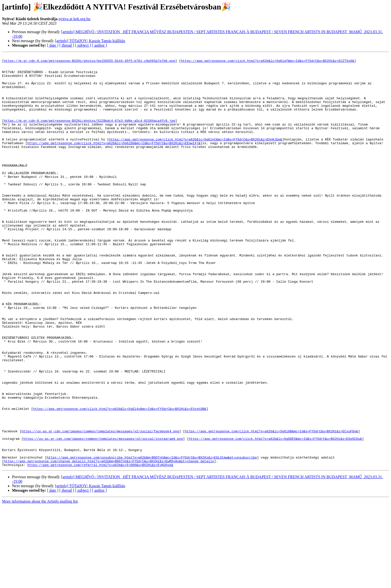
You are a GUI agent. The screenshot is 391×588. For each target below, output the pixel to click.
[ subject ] (83, 45)
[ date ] (53, 45)
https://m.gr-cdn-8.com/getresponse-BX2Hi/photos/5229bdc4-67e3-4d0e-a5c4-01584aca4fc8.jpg (90, 134)
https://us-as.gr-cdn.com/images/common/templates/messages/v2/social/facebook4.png (100, 507)
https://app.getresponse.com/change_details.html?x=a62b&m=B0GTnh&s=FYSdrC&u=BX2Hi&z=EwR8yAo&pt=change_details (109, 543)
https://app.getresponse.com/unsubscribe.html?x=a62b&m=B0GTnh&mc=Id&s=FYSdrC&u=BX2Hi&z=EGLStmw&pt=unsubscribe (152, 538)
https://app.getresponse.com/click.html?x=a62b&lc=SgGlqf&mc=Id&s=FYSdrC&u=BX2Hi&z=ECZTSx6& (268, 62)
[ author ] (99, 45)
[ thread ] (67, 45)
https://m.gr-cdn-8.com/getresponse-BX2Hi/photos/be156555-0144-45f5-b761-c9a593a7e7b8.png (90, 62)
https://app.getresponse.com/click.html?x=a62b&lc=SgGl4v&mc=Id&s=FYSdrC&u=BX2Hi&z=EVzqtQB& (120, 480)
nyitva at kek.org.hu (75, 19)
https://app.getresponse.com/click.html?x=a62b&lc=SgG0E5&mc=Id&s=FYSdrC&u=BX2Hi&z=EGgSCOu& (275, 516)
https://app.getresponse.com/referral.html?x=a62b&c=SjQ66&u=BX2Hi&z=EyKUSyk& (100, 547)
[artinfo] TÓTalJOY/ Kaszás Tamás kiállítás (90, 41)
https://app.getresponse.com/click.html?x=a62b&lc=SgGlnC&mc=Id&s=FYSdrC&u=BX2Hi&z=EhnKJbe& (195, 156)
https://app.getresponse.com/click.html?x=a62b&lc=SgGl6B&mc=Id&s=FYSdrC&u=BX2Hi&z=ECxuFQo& (271, 507)
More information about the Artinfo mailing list (40, 584)
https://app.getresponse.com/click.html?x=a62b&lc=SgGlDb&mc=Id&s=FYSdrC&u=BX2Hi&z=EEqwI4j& (114, 161)
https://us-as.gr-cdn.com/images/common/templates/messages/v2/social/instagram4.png (103, 516)
